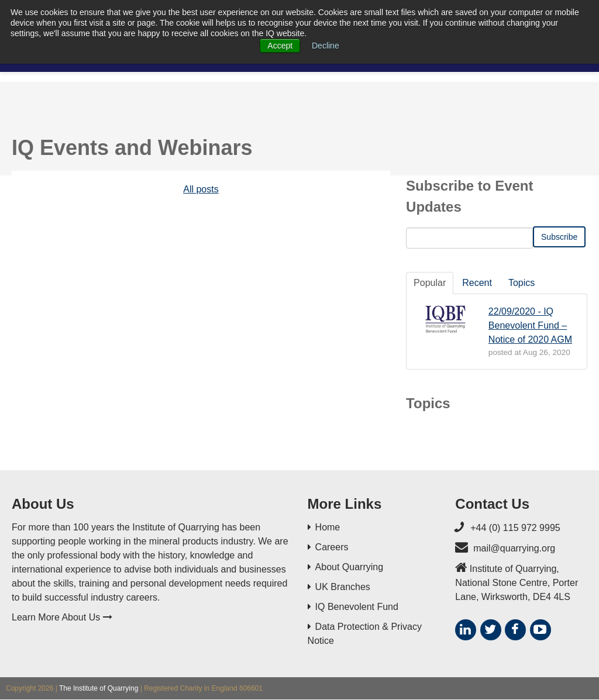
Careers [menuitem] (332, 547)
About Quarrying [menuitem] (350, 567)
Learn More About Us (62, 617)
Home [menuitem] (328, 527)
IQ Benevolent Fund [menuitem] (357, 607)
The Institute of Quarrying (99, 688)
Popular (430, 283)
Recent (477, 283)
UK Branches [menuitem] (343, 587)
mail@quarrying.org (514, 548)
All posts (201, 189)
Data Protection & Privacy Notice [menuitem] (365, 634)
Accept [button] (280, 46)
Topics (521, 283)
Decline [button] (326, 46)
